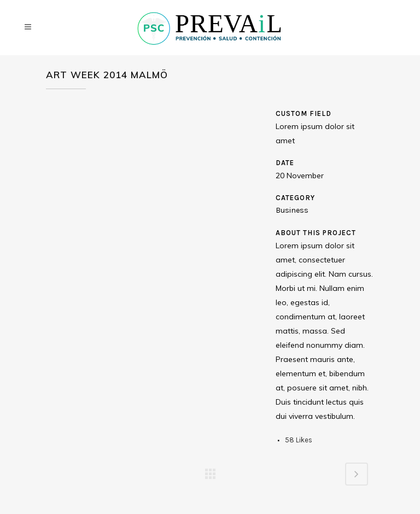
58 (299, 440)
